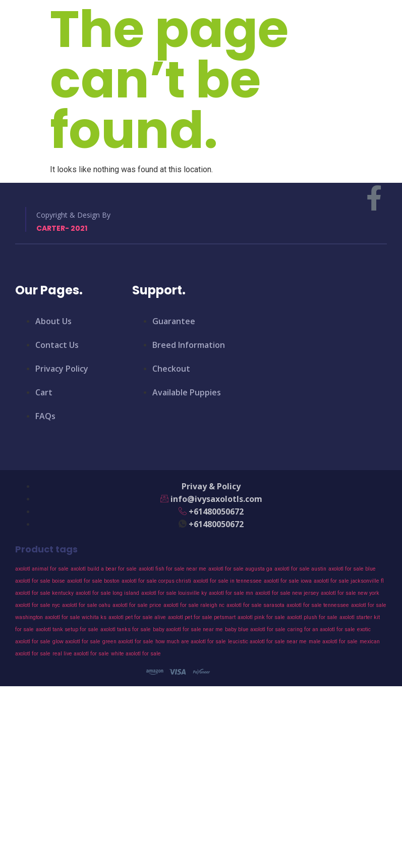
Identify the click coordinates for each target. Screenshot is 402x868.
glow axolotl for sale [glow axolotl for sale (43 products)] (76, 642)
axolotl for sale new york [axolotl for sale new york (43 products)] (350, 593)
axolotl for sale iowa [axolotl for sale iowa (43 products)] (288, 581)
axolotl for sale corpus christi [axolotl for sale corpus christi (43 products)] (156, 581)
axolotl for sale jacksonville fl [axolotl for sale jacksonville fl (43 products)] (349, 581)
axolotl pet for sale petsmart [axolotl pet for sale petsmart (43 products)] (202, 617)
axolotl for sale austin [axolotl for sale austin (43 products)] (300, 569)
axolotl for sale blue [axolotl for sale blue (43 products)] (352, 569)
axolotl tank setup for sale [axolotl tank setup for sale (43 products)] (67, 629)
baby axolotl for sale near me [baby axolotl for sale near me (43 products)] (188, 629)
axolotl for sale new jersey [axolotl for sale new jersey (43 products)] (287, 593)
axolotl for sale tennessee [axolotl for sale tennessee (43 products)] (318, 605)
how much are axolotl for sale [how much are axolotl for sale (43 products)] (191, 642)
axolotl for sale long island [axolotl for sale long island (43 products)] (107, 593)
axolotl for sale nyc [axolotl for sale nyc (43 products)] (38, 605)
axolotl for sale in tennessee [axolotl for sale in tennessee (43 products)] (227, 581)
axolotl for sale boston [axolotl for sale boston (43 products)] (93, 581)
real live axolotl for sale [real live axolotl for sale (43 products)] (81, 654)
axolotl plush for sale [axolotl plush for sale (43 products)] (312, 617)
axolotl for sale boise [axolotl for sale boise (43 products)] (40, 581)
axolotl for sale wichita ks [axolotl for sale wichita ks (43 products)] (76, 617)
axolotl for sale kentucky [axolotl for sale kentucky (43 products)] (44, 593)
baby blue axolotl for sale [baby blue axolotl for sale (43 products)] (255, 629)
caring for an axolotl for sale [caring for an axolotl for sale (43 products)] (321, 629)
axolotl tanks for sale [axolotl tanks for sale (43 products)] (126, 629)
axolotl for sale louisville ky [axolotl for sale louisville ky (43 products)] (174, 593)
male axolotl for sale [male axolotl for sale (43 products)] (333, 642)
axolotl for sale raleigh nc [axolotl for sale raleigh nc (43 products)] (194, 605)
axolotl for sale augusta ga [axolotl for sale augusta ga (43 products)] (240, 569)
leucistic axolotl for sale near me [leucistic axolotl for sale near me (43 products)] (267, 642)
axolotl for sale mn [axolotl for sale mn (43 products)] (231, 593)
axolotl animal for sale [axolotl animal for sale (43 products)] (42, 569)
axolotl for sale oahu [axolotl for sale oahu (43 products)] (86, 605)
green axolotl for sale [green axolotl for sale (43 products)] (128, 642)
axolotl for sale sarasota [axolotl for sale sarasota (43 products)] (255, 605)
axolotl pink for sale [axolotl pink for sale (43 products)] (261, 617)
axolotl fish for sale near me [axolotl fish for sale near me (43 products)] (173, 569)
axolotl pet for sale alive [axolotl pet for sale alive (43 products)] (137, 617)
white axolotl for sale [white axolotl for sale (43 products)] (136, 654)
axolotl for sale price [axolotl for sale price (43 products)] (137, 605)
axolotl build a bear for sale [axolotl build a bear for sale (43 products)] (104, 569)
